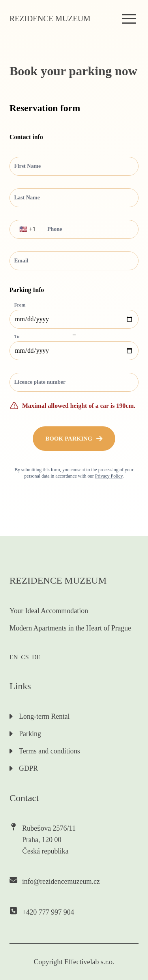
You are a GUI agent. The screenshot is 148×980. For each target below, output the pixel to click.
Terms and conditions (45, 751)
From (20, 305)
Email (21, 261)
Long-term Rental (39, 716)
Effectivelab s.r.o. (89, 962)
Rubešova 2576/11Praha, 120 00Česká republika (49, 840)
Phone (55, 229)
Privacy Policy (109, 476)
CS (25, 657)
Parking (25, 734)
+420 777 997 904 (48, 912)
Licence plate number (40, 382)
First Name (27, 166)
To (17, 337)
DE (36, 657)
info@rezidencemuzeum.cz (61, 881)
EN (14, 657)
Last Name (27, 198)
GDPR (24, 768)
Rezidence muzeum (50, 19)
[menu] (129, 19)
